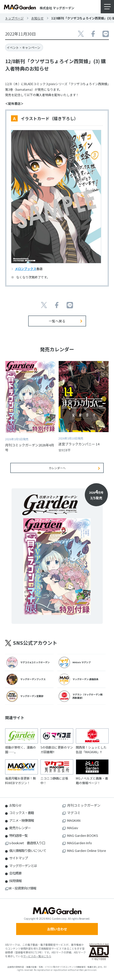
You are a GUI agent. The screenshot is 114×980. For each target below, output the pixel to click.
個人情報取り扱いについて (28, 851)
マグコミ (74, 813)
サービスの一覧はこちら (37, 956)
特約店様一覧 (18, 835)
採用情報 (15, 881)
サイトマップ (18, 858)
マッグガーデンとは (23, 866)
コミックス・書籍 (22, 813)
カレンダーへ (57, 468)
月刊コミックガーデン (84, 805)
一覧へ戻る (57, 321)
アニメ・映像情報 (22, 820)
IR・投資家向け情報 (23, 888)
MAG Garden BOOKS (83, 835)
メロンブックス (26, 269)
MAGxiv (73, 828)
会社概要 (15, 873)
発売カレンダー (20, 828)
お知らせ (37, 18)
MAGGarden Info (80, 843)
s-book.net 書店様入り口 (27, 843)
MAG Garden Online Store (87, 851)
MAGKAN (74, 820)
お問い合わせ (57, 929)
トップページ (14, 18)
